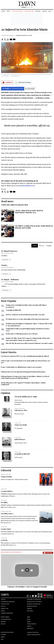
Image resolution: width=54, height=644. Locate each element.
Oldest (35, 246)
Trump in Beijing (6, 477)
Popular (49, 246)
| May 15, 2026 (27, 7)
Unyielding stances (7, 514)
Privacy (3, 611)
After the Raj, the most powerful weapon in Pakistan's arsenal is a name (29, 343)
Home (3, 11)
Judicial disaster (20, 439)
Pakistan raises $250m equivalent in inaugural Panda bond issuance (23, 372)
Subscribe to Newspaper (34, 599)
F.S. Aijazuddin (19, 428)
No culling (4, 502)
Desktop (3, 624)
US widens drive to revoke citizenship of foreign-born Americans (27, 319)
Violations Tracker (17, 11)
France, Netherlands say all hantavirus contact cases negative (21, 367)
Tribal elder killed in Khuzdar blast (15, 205)
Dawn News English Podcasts (11, 552)
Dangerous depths (21, 425)
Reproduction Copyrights (34, 602)
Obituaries (30, 611)
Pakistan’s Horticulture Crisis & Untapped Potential (27, 587)
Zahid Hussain (18, 457)
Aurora (29, 626)
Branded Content (32, 606)
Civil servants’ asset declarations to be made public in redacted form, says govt (25, 362)
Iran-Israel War (29, 11)
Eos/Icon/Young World (7, 632)
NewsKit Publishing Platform (34, 635)
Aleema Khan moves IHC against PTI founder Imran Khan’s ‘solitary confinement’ (23, 384)
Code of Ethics (5, 604)
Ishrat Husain (18, 400)
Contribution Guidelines (8, 602)
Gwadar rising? (6, 529)
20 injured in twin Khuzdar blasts (24, 29)
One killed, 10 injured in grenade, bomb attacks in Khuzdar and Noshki (34, 227)
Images (29, 622)
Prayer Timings (5, 617)
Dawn (28, 617)
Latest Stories (9, 352)
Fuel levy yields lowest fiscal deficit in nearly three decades (25, 315)
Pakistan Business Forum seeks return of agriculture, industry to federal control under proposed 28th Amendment (25, 377)
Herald (3, 637)
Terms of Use (5, 609)
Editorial (6, 470)
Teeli (2, 639)
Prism (29, 619)
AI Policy (3, 606)
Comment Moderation (7, 613)
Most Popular (9, 301)
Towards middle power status (26, 397)
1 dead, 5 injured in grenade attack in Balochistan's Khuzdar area (29, 211)
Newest (42, 246)
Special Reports (32, 624)
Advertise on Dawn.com (34, 604)
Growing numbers (7, 491)
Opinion (44, 11)
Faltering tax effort (21, 410)
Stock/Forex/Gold (6, 619)
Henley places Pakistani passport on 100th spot (22, 334)
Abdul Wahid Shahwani (8, 35)
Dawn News (30, 629)
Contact (3, 599)
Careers (29, 609)
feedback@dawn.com (27, 186)
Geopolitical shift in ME (13, 310)
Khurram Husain (19, 414)
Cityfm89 (3, 635)
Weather (3, 622)
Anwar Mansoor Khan (21, 443)
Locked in (4, 540)
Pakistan (38, 11)
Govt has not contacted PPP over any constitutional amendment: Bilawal (25, 356)
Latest (8, 11)
